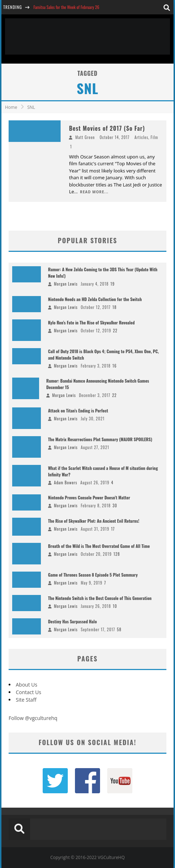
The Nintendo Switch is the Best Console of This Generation (100, 598)
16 (115, 366)
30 (115, 505)
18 (115, 307)
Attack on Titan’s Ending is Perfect (78, 410)
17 (113, 529)
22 (115, 331)
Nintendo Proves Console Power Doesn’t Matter (89, 497)
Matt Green (85, 137)
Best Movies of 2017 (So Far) (107, 128)
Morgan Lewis (66, 284)
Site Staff (26, 700)
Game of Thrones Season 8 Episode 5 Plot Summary (93, 575)
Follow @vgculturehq (33, 718)
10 (115, 606)
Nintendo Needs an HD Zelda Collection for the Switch (95, 299)
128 (117, 554)
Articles (141, 137)
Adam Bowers (66, 483)
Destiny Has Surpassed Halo (72, 621)
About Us (27, 685)
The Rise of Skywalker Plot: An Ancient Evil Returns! (94, 521)
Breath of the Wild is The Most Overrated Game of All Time (99, 546)
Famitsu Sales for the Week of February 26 (66, 7)
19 (113, 284)
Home (11, 107)
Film (154, 137)
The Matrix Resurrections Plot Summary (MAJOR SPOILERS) (100, 439)
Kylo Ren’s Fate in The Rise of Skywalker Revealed (91, 322)
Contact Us (29, 692)
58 (119, 629)
